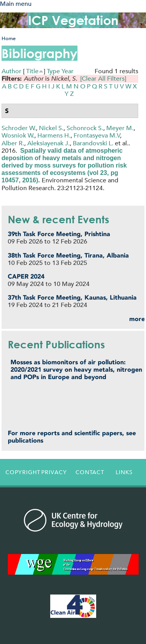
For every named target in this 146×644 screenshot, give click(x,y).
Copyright (21, 472)
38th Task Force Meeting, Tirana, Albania (68, 255)
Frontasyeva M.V (97, 135)
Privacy (54, 472)
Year (68, 71)
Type (53, 71)
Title (32, 71)
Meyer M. (120, 128)
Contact (90, 472)
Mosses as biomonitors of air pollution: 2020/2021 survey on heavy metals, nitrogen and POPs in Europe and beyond (76, 370)
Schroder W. (19, 128)
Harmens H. (54, 135)
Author (11, 71)
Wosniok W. (18, 135)
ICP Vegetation (73, 20)
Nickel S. (51, 128)
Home (9, 38)
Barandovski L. (93, 143)
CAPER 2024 (26, 276)
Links (124, 472)
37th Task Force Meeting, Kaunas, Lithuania (72, 297)
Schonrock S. (85, 128)
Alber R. (13, 143)
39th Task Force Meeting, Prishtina (59, 234)
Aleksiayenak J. (48, 143)
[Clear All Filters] (103, 79)
